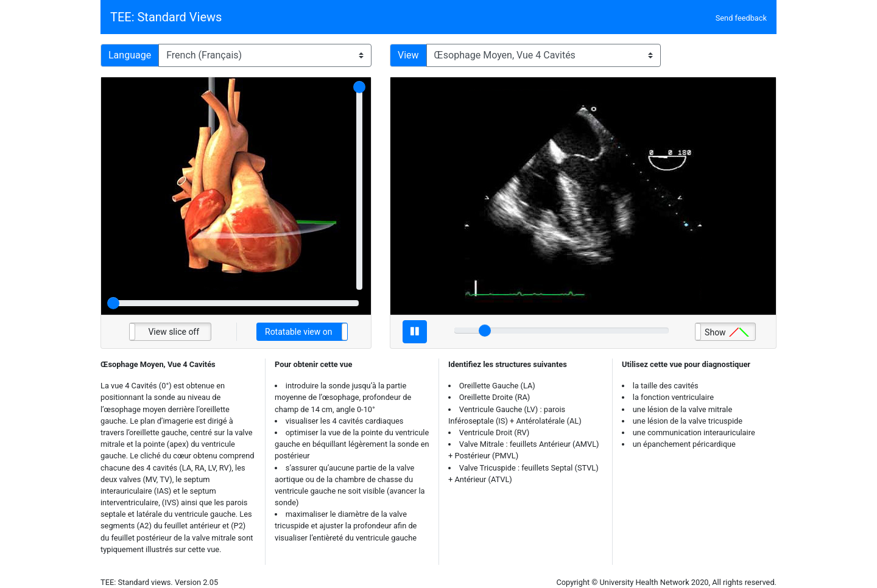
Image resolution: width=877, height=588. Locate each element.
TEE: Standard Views (166, 17)
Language (130, 55)
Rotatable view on (298, 332)
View (408, 55)
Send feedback (741, 18)
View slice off (174, 332)
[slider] (359, 87)
